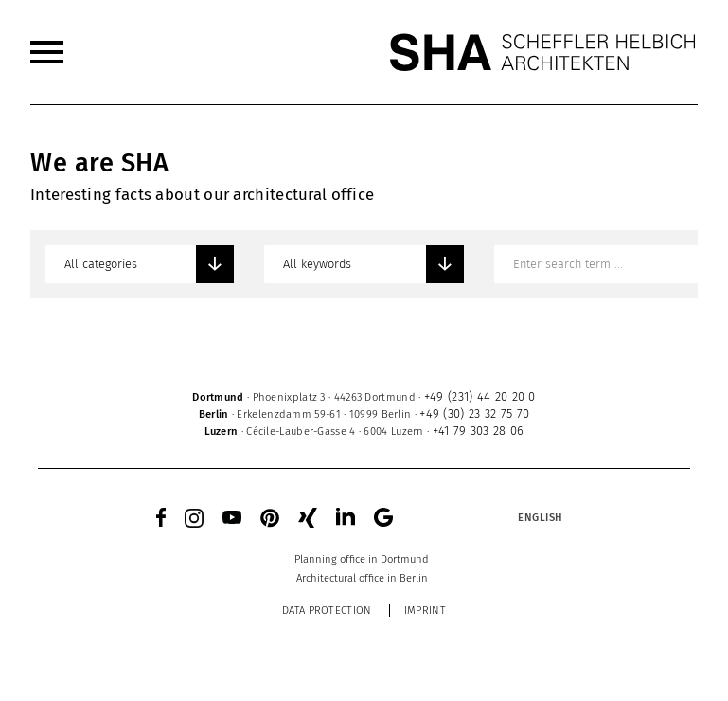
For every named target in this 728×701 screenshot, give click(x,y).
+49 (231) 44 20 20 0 (480, 396)
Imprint (425, 611)
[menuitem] (47, 52)
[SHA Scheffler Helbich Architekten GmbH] (543, 52)
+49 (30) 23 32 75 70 (474, 413)
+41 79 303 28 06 (479, 431)
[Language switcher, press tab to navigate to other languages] (540, 517)
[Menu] (47, 52)
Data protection (327, 611)
